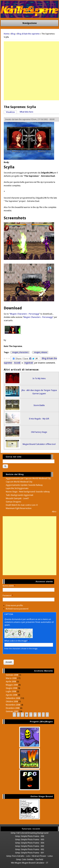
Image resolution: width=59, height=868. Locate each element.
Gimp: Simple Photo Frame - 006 (30, 836)
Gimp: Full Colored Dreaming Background (29, 833)
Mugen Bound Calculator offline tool (39, 444)
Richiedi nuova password (17, 609)
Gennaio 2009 (12, 711)
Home (6, 34)
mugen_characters (20, 352)
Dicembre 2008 (13, 708)
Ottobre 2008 (12, 701)
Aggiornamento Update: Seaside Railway (24, 485)
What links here (26, 112)
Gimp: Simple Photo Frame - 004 (30, 843)
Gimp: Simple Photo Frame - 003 (30, 846)
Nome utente (9, 586)
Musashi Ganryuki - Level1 (17, 498)
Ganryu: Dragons (13, 502)
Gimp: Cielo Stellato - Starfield (30, 859)
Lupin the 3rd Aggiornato (17, 488)
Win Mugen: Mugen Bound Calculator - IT (30, 863)
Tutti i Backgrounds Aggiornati (20, 495)
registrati (29, 363)
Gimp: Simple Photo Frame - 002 (30, 849)
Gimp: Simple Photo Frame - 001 (30, 853)
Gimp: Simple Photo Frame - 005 (30, 839)
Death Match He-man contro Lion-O (22, 505)
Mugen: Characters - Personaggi (25, 314)
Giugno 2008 (12, 688)
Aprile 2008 (11, 681)
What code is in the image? (17, 641)
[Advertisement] (29, 71)
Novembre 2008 (13, 705)
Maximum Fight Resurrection (19, 508)
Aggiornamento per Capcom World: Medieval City (28, 478)
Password (8, 596)
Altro (54, 512)
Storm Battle (39, 405)
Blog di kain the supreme (28, 34)
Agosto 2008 (12, 695)
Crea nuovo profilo (14, 605)
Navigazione (30, 23)
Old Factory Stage (39, 432)
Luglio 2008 (11, 691)
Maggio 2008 (12, 685)
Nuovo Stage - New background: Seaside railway (28, 492)
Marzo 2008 (11, 678)
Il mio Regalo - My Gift (39, 419)
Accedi (17, 363)
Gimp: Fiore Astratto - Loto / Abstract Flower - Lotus (29, 856)
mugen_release (41, 352)
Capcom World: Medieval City (19, 482)
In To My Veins (39, 378)
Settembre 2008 (13, 698)
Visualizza (11, 112)
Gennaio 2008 (12, 675)
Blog (13, 34)
